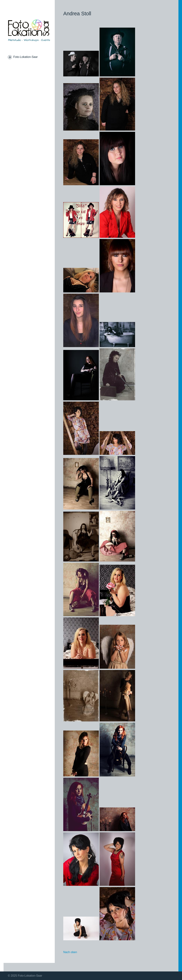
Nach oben (70, 952)
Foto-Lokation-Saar (26, 57)
